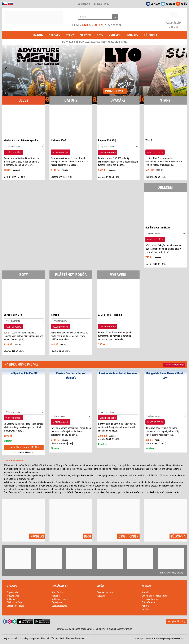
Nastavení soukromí (76, 638)
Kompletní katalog (177, 621)
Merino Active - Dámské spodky (21, 140)
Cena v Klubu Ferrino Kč (24, 447)
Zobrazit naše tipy (174, 365)
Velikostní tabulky (60, 599)
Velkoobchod (58, 638)
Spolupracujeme (59, 606)
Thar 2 (149, 140)
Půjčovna (151, 35)
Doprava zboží (13, 592)
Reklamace (12, 599)
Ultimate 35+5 (58, 140)
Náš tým (146, 609)
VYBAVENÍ (118, 275)
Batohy (38, 35)
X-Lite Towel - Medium (110, 315)
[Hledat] (115, 17)
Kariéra (145, 606)
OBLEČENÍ (165, 187)
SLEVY (24, 100)
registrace (101, 4)
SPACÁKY (118, 100)
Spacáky (55, 35)
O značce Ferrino (150, 599)
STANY (165, 100)
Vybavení (115, 35)
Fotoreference (148, 602)
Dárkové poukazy (105, 592)
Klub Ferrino (58, 592)
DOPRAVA (155, 4)
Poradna (56, 596)
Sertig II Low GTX (13, 315)
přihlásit (85, 4)
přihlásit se (29, 452)
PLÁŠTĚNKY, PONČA (71, 275)
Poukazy (133, 35)
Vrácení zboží (13, 596)
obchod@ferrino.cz (123, 629)
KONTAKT (170, 4)
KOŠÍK (184, 4)
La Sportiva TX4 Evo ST (24, 373)
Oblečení (85, 35)
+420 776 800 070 (93, 25)
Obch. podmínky (14, 602)
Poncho (55, 315)
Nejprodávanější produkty (16, 638)
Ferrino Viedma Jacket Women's (118, 373)
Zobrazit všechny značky (172, 573)
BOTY (24, 275)
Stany (70, 35)
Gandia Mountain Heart (158, 228)
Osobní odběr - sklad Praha (155, 596)
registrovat (18, 452)
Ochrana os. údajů (15, 606)
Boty (100, 35)
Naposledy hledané (40, 638)
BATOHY (71, 100)
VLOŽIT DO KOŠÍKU (13, 152)
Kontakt (145, 592)
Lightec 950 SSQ (107, 140)
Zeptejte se (57, 602)
